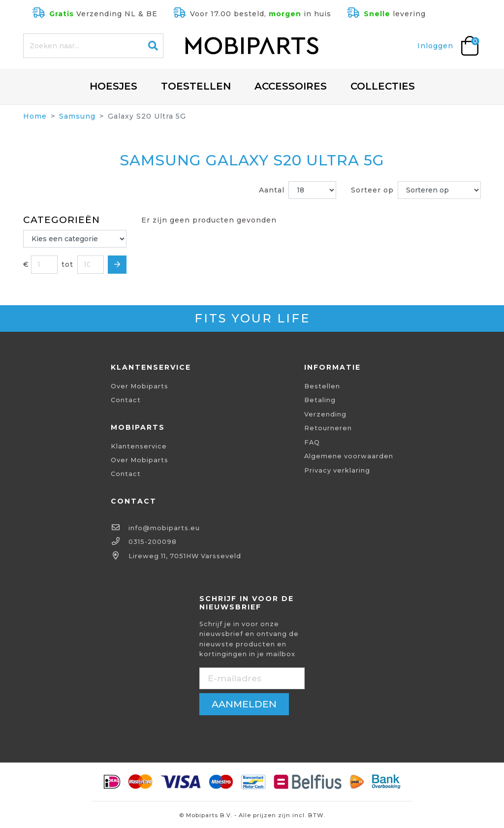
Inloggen (435, 46)
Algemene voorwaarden (349, 456)
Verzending (325, 414)
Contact (126, 400)
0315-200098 (153, 542)
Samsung (77, 116)
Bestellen (322, 386)
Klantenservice (139, 446)
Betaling (320, 400)
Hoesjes (113, 86)
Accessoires (291, 86)
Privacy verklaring (337, 470)
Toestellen (196, 86)
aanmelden (244, 704)
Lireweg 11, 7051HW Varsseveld (185, 556)
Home (35, 116)
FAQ (312, 442)
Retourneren (328, 428)
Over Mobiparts (140, 386)
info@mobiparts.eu (164, 528)
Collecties (383, 86)
